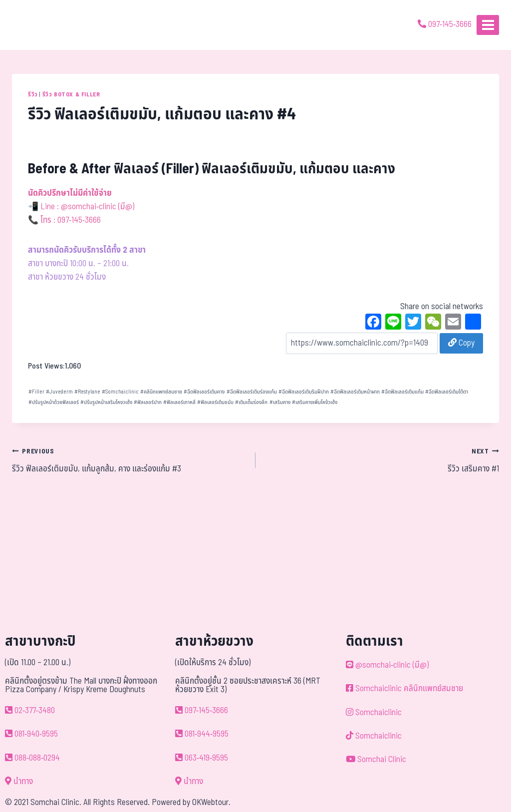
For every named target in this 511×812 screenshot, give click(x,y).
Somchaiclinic (120, 392)
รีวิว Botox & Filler (71, 94)
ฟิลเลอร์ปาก (148, 402)
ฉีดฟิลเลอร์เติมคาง (204, 392)
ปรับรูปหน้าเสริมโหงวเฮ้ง (106, 402)
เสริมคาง (280, 402)
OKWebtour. (211, 803)
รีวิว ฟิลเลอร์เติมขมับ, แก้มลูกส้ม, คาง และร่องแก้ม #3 (129, 460)
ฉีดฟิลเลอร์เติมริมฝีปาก (304, 392)
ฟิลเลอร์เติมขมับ (215, 402)
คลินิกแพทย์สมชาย (161, 392)
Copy (461, 343)
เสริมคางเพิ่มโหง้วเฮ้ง (315, 402)
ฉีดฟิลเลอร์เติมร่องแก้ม (252, 392)
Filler (36, 392)
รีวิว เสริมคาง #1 (382, 460)
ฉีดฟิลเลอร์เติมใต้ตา (447, 392)
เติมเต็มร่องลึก (251, 402)
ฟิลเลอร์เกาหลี (179, 402)
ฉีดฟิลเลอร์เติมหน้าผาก (355, 392)
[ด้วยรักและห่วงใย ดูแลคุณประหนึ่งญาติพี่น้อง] (36, 25)
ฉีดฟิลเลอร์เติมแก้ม (402, 392)
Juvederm (59, 392)
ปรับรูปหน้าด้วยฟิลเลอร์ (54, 402)
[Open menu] (488, 25)
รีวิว (33, 94)
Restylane (87, 392)
